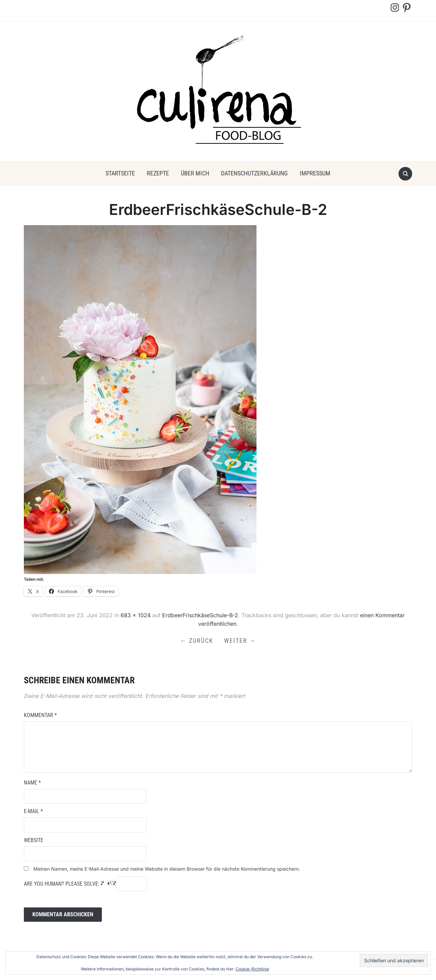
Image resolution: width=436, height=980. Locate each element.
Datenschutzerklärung (254, 173)
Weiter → (240, 641)
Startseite (120, 173)
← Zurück (197, 641)
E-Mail (33, 811)
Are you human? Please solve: (85, 884)
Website (34, 840)
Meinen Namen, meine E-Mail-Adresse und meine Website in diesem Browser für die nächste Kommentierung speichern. (167, 869)
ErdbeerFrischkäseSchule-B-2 (200, 615)
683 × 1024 (136, 615)
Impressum (315, 173)
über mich (195, 173)
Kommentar (40, 715)
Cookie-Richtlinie (252, 969)
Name (32, 783)
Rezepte (158, 173)
